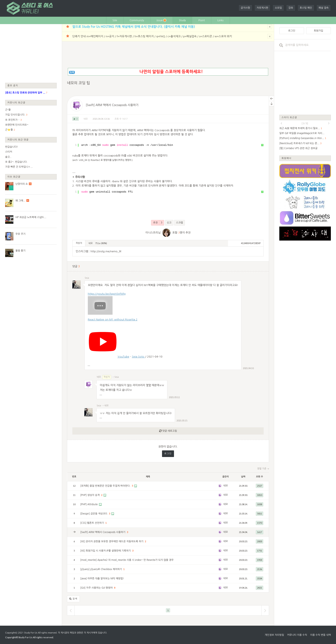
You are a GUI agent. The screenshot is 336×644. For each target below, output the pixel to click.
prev (281, 123)
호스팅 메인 (306, 8)
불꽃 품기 (20, 251)
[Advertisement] (31, 53)
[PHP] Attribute (89, 504)
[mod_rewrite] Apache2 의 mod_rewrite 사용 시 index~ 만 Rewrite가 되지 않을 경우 (127, 560)
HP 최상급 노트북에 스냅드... (31, 217)
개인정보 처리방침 (274, 635)
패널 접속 (324, 8)
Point (201, 20)
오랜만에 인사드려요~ (17, 125)
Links (221, 20)
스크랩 (180, 223)
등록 (72, 72)
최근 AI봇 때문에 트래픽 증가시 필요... (300, 128)
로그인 (168, 454)
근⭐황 (9, 130)
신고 (169, 223)
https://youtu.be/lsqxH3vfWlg (107, 294)
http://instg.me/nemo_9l (106, 251)
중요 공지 (13, 85)
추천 (158, 223)
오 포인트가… (12, 120)
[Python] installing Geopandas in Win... (302, 138)
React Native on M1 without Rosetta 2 (113, 320)
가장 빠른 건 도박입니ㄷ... (19, 167)
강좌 (291, 8)
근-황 (8, 110)
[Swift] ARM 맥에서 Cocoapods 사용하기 (112, 105)
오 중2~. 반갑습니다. (16, 162)
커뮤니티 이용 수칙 (297, 635)
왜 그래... (20, 201)
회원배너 (287, 158)
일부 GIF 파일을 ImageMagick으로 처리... (302, 133)
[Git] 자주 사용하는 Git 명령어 (97, 588)
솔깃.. (8, 157)
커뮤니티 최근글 (16, 102)
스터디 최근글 (289, 117)
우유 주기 (20, 234)
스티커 (9, 152)
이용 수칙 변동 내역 (321, 635)
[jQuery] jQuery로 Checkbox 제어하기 (101, 569)
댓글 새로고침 (168, 431)
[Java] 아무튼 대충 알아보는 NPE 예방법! (102, 579)
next (329, 123)
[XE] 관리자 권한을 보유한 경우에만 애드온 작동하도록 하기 (112, 541)
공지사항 (245, 8)
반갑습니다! (12, 147)
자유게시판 (262, 8)
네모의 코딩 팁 (79, 83)
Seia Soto (139, 357)
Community (137, 20)
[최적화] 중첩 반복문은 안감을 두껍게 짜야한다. (106, 486)
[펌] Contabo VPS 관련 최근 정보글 (298, 148)
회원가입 (318, 31)
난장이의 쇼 (22, 184)
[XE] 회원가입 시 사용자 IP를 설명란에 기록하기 (106, 551)
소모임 (278, 8)
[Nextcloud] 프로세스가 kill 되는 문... (299, 143)
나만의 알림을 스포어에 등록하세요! (171, 72)
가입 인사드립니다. (15, 115)
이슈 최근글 (14, 177)
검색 (73, 599)
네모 (86, 119)
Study (182, 20)
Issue (162, 20)
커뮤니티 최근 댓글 (18, 140)
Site (115, 20)
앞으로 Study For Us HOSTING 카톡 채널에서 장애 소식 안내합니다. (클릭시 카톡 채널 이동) (134, 27)
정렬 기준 (263, 469)
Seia (87, 278)
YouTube (123, 357)
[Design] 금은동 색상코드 (94, 514)
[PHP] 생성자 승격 (90, 495)
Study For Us (31, 633)
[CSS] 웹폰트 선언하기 (92, 523)
